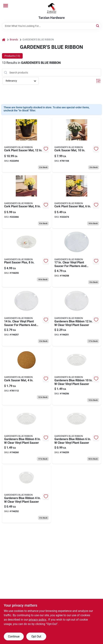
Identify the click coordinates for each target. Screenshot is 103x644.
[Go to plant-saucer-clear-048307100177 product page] (77, 259)
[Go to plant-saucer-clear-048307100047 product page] (26, 494)
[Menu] (6, 6)
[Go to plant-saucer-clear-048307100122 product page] (77, 317)
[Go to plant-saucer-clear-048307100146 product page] (26, 317)
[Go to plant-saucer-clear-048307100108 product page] (77, 376)
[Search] (98, 26)
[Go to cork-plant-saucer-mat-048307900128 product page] (26, 145)
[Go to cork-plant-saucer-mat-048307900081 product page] (26, 201)
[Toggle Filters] (98, 81)
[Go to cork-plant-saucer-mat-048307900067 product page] (77, 201)
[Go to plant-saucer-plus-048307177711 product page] (26, 259)
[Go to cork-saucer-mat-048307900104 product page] (77, 145)
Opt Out (36, 636)
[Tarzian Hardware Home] (52, 8)
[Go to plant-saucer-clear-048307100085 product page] (26, 435)
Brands (14, 40)
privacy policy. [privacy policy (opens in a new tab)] (38, 620)
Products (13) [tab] (12, 56)
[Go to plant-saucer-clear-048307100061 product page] (77, 435)
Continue (14, 636)
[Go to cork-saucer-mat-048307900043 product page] (26, 376)
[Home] (4, 40)
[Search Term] (52, 26)
